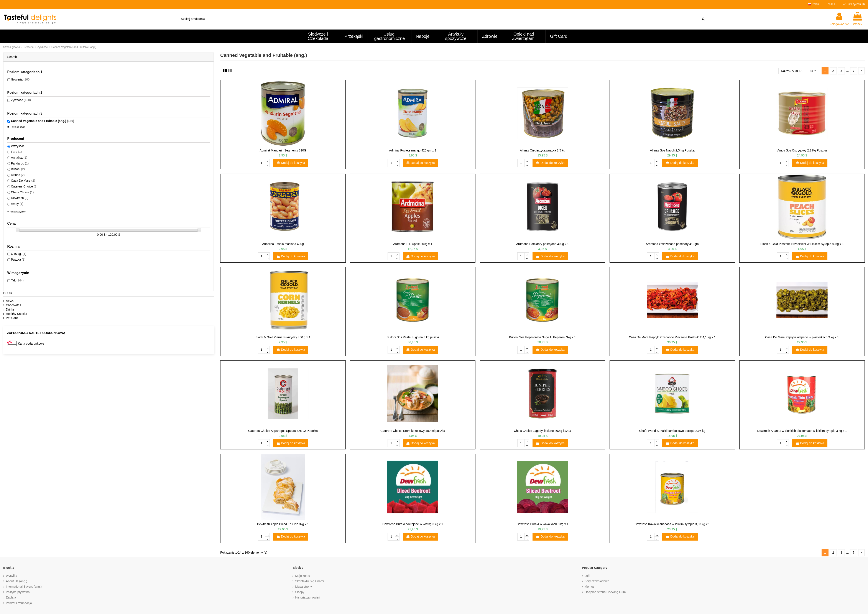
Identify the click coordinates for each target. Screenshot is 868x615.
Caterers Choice (24, 186)
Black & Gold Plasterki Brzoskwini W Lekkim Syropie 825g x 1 (802, 244)
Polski (815, 4)
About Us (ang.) (16, 581)
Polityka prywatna (18, 592)
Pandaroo (20, 163)
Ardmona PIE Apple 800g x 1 (413, 244)
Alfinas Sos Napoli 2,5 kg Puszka (672, 150)
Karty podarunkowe (31, 344)
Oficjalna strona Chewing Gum (605, 592)
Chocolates (13, 305)
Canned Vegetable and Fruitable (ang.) (42, 121)
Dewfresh (20, 198)
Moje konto (302, 576)
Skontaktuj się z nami (309, 581)
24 (813, 71)
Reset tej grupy (18, 127)
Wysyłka (12, 576)
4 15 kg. (19, 254)
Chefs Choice (22, 192)
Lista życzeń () (854, 4)
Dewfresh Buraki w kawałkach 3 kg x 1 (543, 524)
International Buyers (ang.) (24, 587)
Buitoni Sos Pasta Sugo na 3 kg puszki (413, 337)
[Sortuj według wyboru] (792, 71)
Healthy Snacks (16, 314)
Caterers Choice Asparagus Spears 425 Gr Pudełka (283, 431)
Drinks (10, 309)
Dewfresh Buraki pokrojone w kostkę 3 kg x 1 (413, 524)
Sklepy (300, 592)
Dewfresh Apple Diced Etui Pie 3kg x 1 (283, 524)
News (10, 301)
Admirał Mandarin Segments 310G (283, 150)
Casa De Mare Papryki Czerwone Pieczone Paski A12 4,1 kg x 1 (672, 337)
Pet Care (12, 318)
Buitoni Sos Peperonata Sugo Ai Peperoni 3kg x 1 (542, 337)
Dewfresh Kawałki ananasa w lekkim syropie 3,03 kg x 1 (672, 524)
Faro (16, 152)
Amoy (17, 204)
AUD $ (833, 4)
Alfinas (18, 175)
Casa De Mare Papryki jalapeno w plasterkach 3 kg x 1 (802, 337)
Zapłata (11, 597)
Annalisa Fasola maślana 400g (283, 244)
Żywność (21, 100)
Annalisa (19, 158)
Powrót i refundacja (19, 603)
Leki (587, 576)
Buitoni (18, 169)
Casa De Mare (23, 181)
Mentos (590, 587)
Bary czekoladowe (597, 581)
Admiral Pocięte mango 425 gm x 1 (413, 150)
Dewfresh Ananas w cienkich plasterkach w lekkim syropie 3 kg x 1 (802, 431)
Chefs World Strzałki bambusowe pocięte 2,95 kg (672, 431)
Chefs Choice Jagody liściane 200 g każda (542, 431)
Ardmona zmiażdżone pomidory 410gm (672, 244)
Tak (17, 280)
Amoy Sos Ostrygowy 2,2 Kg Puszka (802, 150)
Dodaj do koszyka (291, 163)
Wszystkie (18, 146)
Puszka (18, 260)
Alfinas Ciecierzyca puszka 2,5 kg (543, 150)
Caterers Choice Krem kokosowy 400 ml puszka (413, 431)
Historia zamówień (307, 597)
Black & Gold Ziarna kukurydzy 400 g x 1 (283, 337)
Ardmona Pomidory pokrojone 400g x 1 (543, 244)
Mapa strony (303, 587)
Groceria (21, 79)
